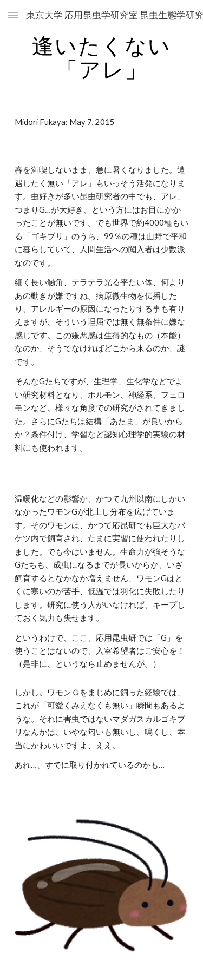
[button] (13, 15)
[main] (102, 57)
